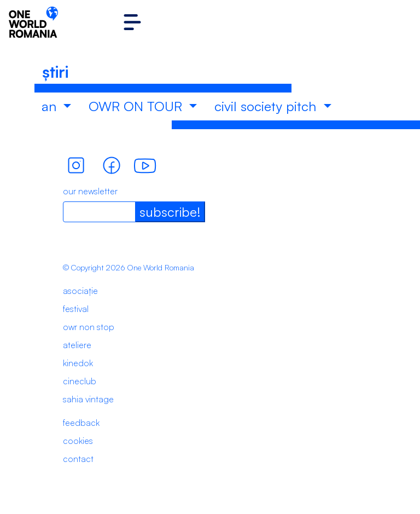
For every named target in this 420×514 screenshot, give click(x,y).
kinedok (78, 363)
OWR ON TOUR (137, 106)
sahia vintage (88, 399)
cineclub (80, 381)
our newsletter (90, 191)
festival (76, 309)
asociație (80, 291)
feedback (81, 423)
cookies (78, 441)
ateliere (77, 345)
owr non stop (89, 327)
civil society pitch (267, 106)
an (51, 106)
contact (78, 459)
